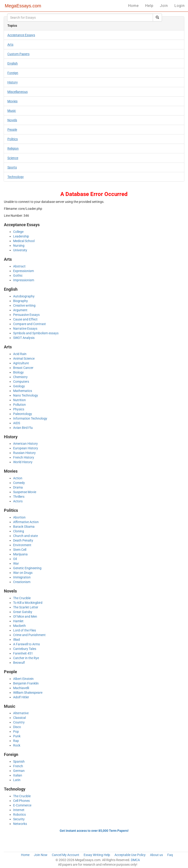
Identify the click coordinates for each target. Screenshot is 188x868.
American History (25, 444)
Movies (12, 101)
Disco (17, 727)
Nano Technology (26, 395)
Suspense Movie (25, 492)
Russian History (24, 453)
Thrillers (19, 497)
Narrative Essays (25, 329)
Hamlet (18, 621)
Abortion (19, 517)
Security (19, 819)
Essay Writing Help (97, 855)
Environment (22, 545)
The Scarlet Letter (26, 607)
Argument (20, 310)
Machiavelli (21, 688)
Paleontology (23, 414)
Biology (18, 372)
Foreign (13, 73)
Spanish (19, 761)
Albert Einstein (23, 679)
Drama (18, 487)
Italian (18, 775)
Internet (19, 810)
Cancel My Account (66, 855)
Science (13, 158)
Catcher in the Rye (26, 658)
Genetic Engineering (27, 568)
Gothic (18, 276)
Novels (12, 120)
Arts (10, 44)
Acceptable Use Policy (130, 855)
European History (26, 448)
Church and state (25, 536)
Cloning (19, 531)
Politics (13, 139)
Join (164, 6)
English (13, 63)
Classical (19, 718)
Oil (15, 559)
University (20, 250)
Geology (19, 386)
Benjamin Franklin (26, 683)
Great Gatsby (23, 612)
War (16, 563)
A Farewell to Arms (26, 644)
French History (24, 457)
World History (23, 462)
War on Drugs (23, 573)
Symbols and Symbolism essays (36, 333)
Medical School (24, 241)
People (12, 130)
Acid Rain (20, 354)
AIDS (17, 423)
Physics (19, 409)
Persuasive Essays (26, 315)
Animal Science (24, 358)
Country (19, 722)
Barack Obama (24, 527)
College (18, 232)
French (18, 766)
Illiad (16, 640)
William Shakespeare (28, 693)
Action (18, 478)
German (19, 771)
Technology (16, 177)
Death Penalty (23, 540)
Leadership (21, 236)
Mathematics (23, 391)
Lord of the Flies (25, 630)
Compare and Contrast (29, 324)
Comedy (19, 483)
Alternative (21, 713)
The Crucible (22, 598)
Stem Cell (20, 550)
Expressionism (23, 271)
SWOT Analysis (24, 338)
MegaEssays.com (23, 6)
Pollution (19, 405)
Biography (21, 301)
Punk (17, 736)
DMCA (135, 860)
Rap (16, 741)
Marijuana (20, 554)
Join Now (41, 855)
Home (133, 6)
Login (180, 6)
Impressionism (24, 280)
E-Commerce (22, 805)
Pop (16, 732)
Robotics (19, 815)
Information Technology (30, 418)
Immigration (22, 577)
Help (149, 6)
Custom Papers (18, 54)
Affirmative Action (26, 522)
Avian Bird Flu (23, 428)
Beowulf (19, 663)
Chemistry (20, 377)
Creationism (22, 582)
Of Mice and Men (25, 616)
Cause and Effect (25, 319)
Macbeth (19, 626)
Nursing (19, 246)
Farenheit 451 (23, 653)
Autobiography (24, 296)
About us (156, 855)
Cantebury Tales (25, 649)
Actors (18, 501)
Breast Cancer (23, 368)
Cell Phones (21, 801)
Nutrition (19, 400)
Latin (17, 780)
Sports (12, 167)
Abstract (19, 266)
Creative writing (24, 305)
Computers (21, 382)
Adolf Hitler (21, 697)
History (13, 82)
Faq (170, 855)
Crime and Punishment (29, 635)
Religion (13, 148)
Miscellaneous (18, 92)
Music (12, 111)
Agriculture (21, 363)
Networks (20, 824)
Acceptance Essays (21, 35)
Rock (17, 745)
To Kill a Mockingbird (28, 603)
